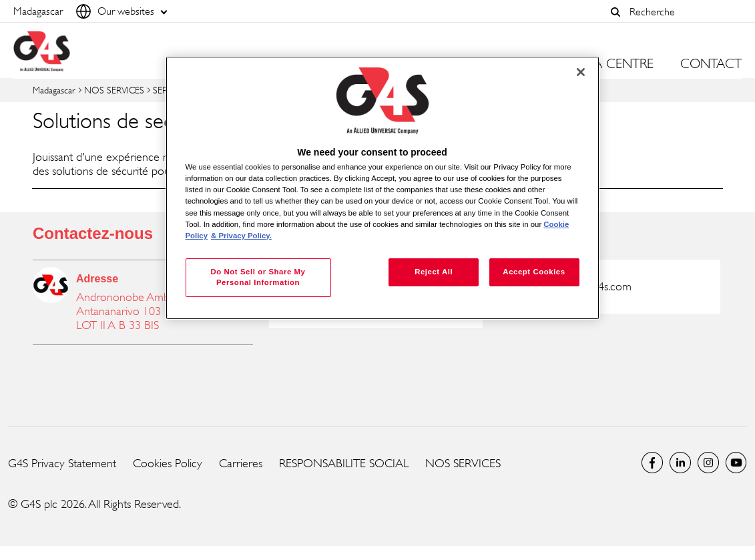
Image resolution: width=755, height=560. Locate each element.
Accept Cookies (534, 272)
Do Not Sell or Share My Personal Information (258, 277)
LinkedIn (680, 463)
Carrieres (241, 463)
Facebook (652, 463)
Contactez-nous (93, 233)
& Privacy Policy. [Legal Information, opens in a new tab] (241, 236)
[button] (615, 12)
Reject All (434, 272)
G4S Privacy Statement (62, 463)
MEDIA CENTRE (608, 64)
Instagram (708, 463)
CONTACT (711, 64)
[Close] (581, 72)
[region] (383, 188)
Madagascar (54, 90)
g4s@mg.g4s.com (591, 286)
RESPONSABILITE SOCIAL (344, 463)
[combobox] (682, 12)
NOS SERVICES (114, 90)
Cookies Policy (168, 463)
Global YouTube (736, 463)
